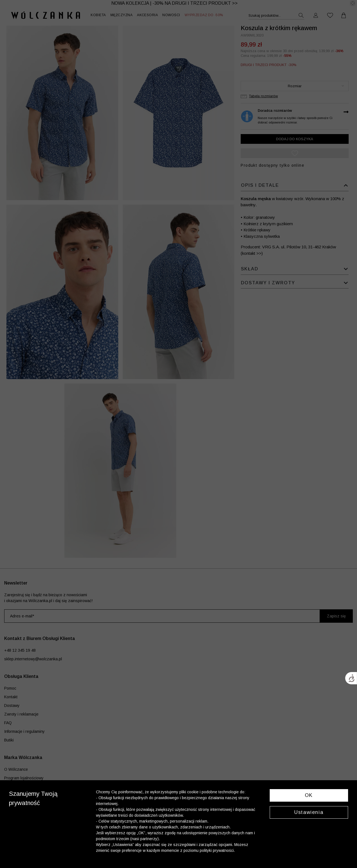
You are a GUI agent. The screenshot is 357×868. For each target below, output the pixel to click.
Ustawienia (309, 812)
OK (309, 795)
